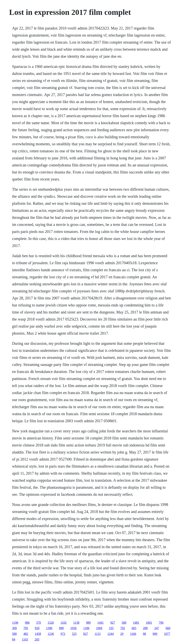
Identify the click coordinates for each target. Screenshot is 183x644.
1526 (51, 623)
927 (113, 623)
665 (134, 628)
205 (37, 639)
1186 (86, 628)
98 (144, 634)
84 (14, 639)
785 (26, 628)
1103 (25, 639)
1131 (98, 634)
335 (111, 628)
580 (14, 634)
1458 (38, 634)
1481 (136, 623)
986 (27, 623)
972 (63, 634)
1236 (51, 634)
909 (155, 634)
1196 (15, 623)
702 (123, 628)
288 (145, 628)
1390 (49, 628)
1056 (74, 628)
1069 (99, 628)
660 (168, 628)
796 (161, 623)
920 (37, 628)
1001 (149, 623)
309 (14, 628)
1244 (110, 634)
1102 (63, 623)
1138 (76, 623)
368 (124, 623)
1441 (100, 623)
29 (122, 634)
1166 (133, 634)
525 (74, 634)
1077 (167, 634)
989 (88, 623)
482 (26, 634)
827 (86, 634)
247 (157, 628)
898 (61, 628)
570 (39, 623)
